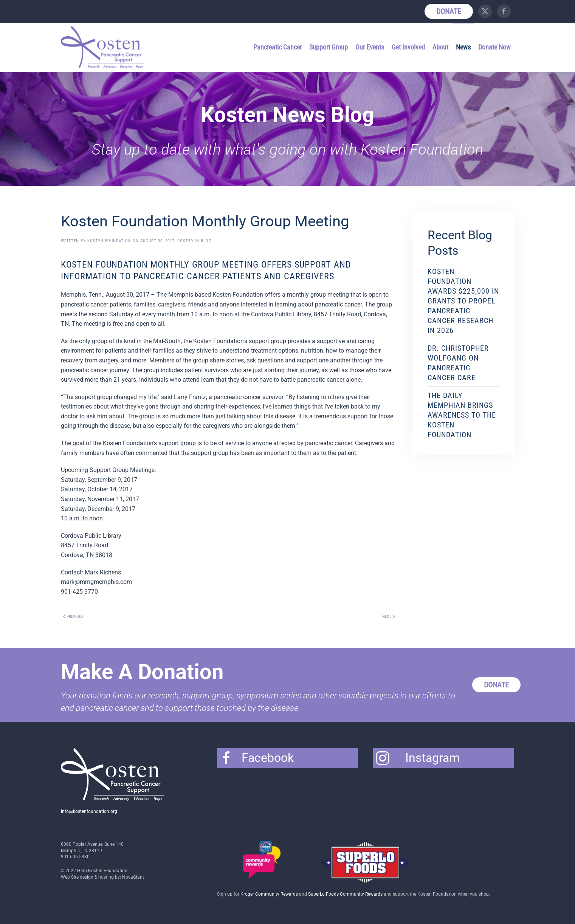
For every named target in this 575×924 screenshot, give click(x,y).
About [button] (440, 47)
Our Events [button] (370, 47)
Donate (449, 11)
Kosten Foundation (109, 241)
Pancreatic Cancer (277, 47)
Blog (206, 241)
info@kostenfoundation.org (89, 811)
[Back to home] (104, 47)
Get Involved (408, 47)
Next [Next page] (389, 617)
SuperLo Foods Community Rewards (345, 894)
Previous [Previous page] (74, 617)
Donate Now (494, 47)
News (463, 47)
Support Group (329, 47)
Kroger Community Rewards (269, 894)
